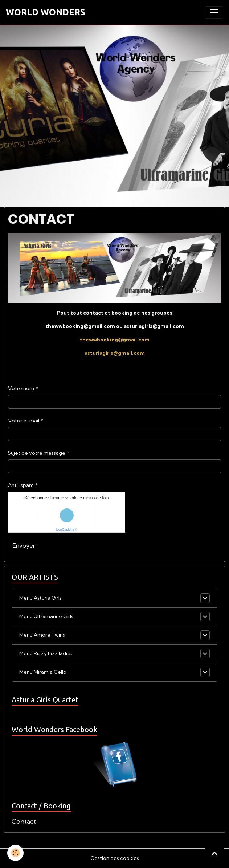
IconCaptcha (65, 530)
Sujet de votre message (37, 453)
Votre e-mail (24, 421)
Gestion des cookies (115, 858)
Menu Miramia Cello (43, 672)
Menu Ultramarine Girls (46, 616)
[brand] (46, 12)
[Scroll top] (214, 853)
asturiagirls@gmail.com (115, 353)
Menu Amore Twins (42, 635)
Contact (24, 821)
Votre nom (21, 388)
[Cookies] (15, 853)
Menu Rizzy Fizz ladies (46, 653)
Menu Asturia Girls (40, 598)
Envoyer (24, 545)
